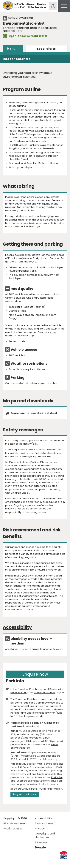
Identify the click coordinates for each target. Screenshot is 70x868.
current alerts (37, 36)
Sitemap (41, 842)
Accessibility (43, 818)
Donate (40, 847)
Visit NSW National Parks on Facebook (6, 862)
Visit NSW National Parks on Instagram (14, 862)
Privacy (40, 828)
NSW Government (15, 823)
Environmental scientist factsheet (34, 413)
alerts (46, 49)
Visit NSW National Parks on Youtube (22, 862)
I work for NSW (13, 828)
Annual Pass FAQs (33, 789)
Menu (11, 49)
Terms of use (44, 823)
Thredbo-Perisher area (32, 689)
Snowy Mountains (45, 692)
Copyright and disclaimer (45, 835)
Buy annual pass (25, 794)
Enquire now (35, 674)
